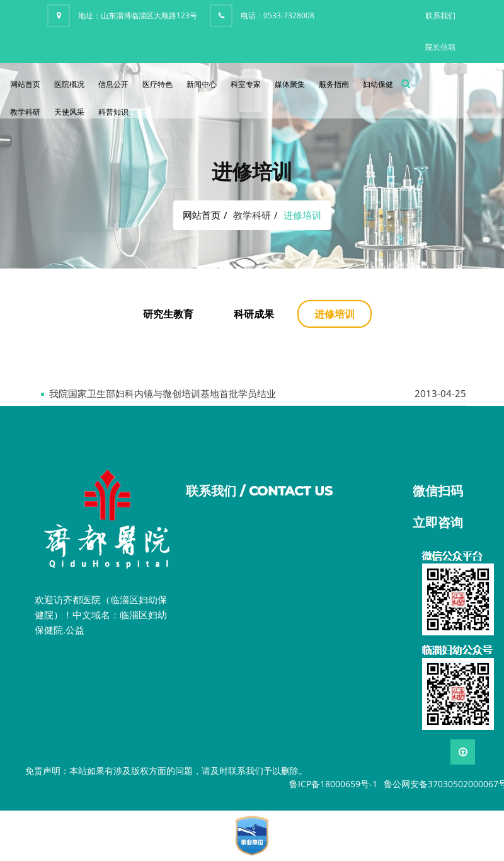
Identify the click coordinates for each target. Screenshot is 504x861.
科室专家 (246, 84)
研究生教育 (168, 314)
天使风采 (69, 112)
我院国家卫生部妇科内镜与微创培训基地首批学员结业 (163, 393)
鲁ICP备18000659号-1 (333, 784)
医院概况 (69, 84)
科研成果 (254, 314)
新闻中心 (202, 84)
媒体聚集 (290, 84)
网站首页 (25, 84)
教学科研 (25, 112)
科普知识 (113, 112)
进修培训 (335, 314)
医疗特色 (157, 84)
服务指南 (334, 84)
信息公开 (113, 84)
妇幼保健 (378, 84)
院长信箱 (440, 47)
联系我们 (440, 15)
